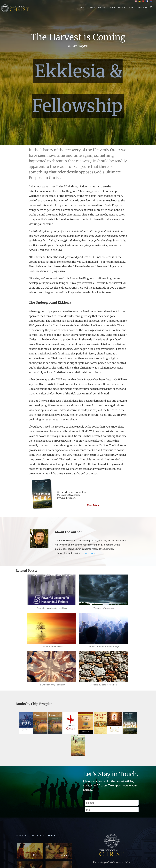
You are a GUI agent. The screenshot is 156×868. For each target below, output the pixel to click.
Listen (102, 8)
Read (92, 8)
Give (131, 8)
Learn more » (88, 553)
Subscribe (142, 8)
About (83, 8)
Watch (122, 8)
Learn (112, 8)
